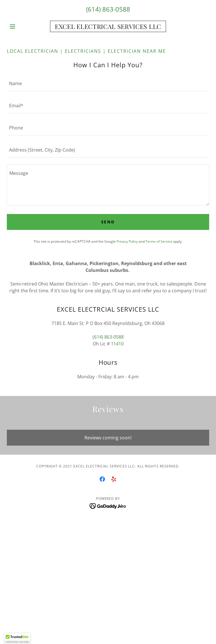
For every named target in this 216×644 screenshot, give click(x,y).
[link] (108, 26)
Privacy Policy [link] (127, 241)
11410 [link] (117, 344)
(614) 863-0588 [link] (108, 9)
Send (108, 222)
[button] (22, 26)
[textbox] (108, 83)
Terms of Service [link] (159, 241)
